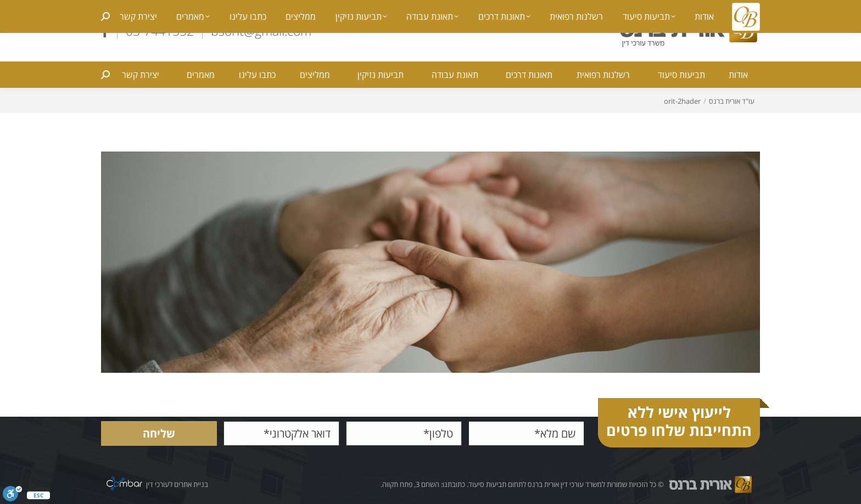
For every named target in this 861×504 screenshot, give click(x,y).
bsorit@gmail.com (261, 31)
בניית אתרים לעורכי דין (177, 485)
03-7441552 (160, 31)
